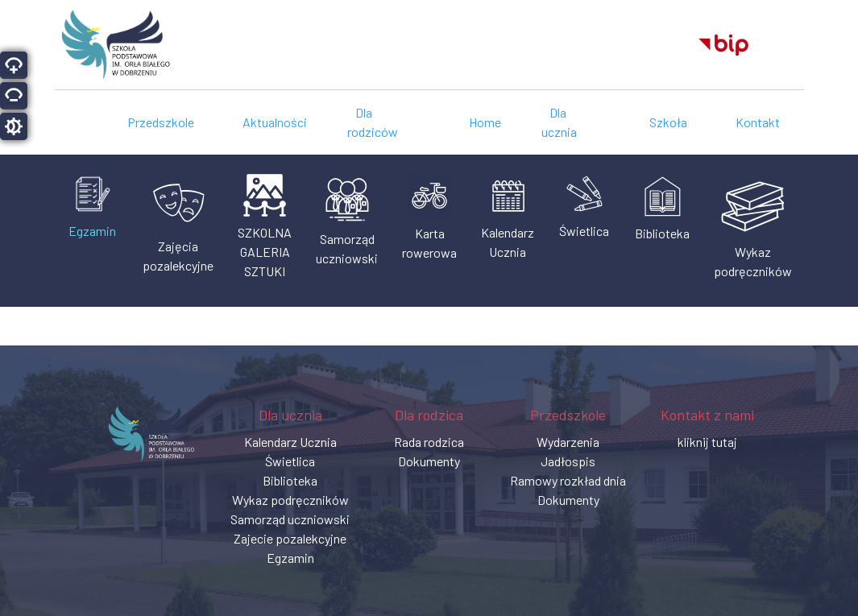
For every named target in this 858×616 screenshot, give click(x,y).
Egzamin (290, 558)
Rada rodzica (429, 442)
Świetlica (290, 461)
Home (485, 122)
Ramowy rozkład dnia (568, 480)
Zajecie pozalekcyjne (290, 538)
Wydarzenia (568, 442)
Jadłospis (568, 461)
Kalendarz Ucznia (290, 442)
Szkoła (668, 122)
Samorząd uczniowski (290, 519)
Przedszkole (161, 122)
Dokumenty (429, 461)
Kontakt (758, 122)
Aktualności (275, 122)
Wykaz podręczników (290, 500)
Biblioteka (290, 480)
